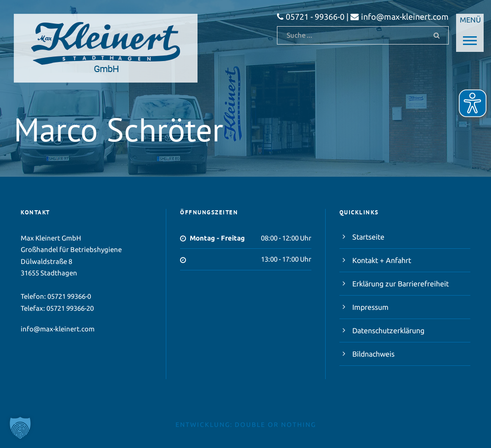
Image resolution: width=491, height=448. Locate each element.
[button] (20, 428)
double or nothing (275, 425)
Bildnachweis (373, 354)
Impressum (370, 307)
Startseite (368, 237)
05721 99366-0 (69, 296)
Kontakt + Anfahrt (382, 260)
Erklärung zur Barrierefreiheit (401, 284)
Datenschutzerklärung (388, 330)
